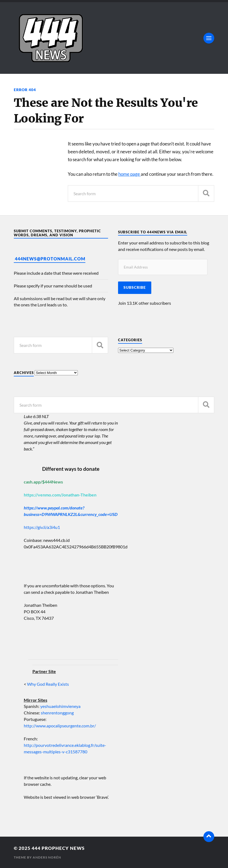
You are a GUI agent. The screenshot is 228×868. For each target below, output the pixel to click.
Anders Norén (47, 857)
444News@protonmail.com (50, 259)
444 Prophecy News (58, 848)
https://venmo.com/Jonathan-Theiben (60, 495)
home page (130, 174)
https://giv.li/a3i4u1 (42, 527)
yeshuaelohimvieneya (60, 706)
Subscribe (135, 287)
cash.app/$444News (43, 482)
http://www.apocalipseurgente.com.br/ (60, 726)
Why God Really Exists (48, 684)
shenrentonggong (57, 713)
